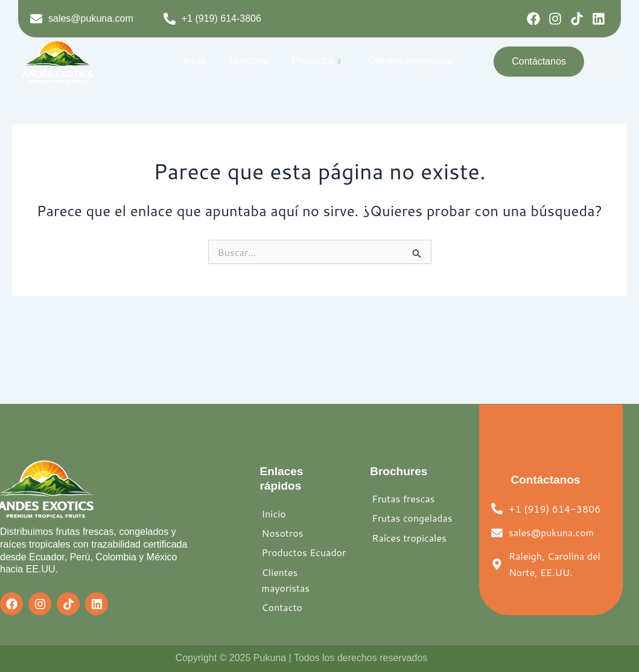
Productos (315, 61)
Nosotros (249, 61)
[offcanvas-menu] (609, 61)
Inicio (197, 61)
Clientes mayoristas (407, 61)
